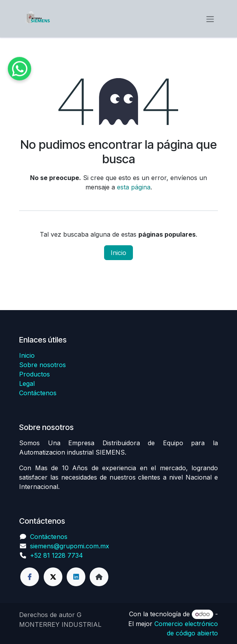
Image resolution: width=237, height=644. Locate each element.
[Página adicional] (99, 577)
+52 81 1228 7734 (57, 555)
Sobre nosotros (42, 365)
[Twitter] (53, 577)
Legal (27, 384)
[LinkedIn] (76, 577)
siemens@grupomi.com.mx (70, 546)
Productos (34, 374)
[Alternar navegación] (210, 19)
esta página (134, 187)
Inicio (118, 253)
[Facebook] (30, 577)
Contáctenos (38, 393)
